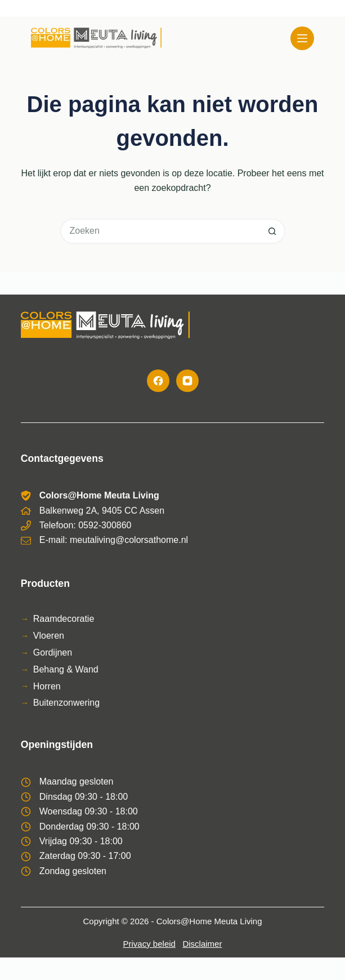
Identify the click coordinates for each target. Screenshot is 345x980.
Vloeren (49, 636)
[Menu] (302, 38)
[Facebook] (158, 381)
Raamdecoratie (64, 619)
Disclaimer (202, 944)
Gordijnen (53, 652)
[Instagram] (187, 381)
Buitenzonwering (66, 703)
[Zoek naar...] (160, 231)
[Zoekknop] (273, 231)
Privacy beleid (149, 944)
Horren (47, 686)
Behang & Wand (66, 669)
